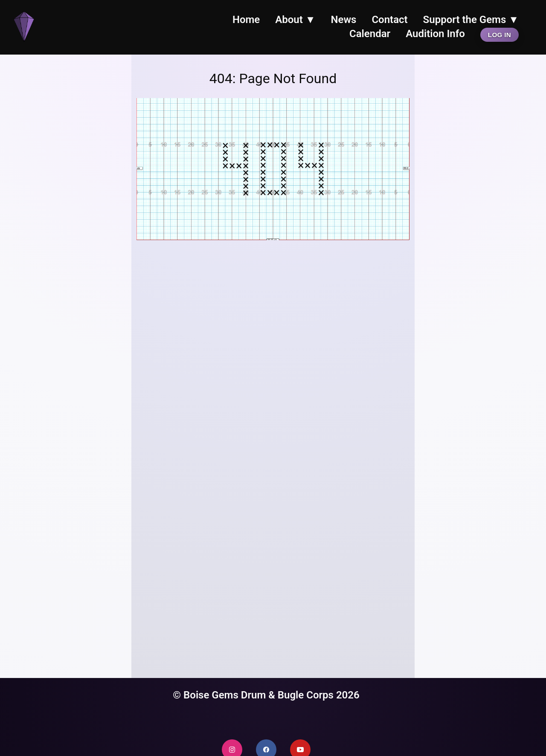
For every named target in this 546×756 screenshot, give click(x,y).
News (344, 20)
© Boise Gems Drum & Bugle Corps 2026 (266, 695)
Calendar (370, 34)
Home (246, 20)
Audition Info (435, 34)
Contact (389, 20)
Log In (500, 35)
